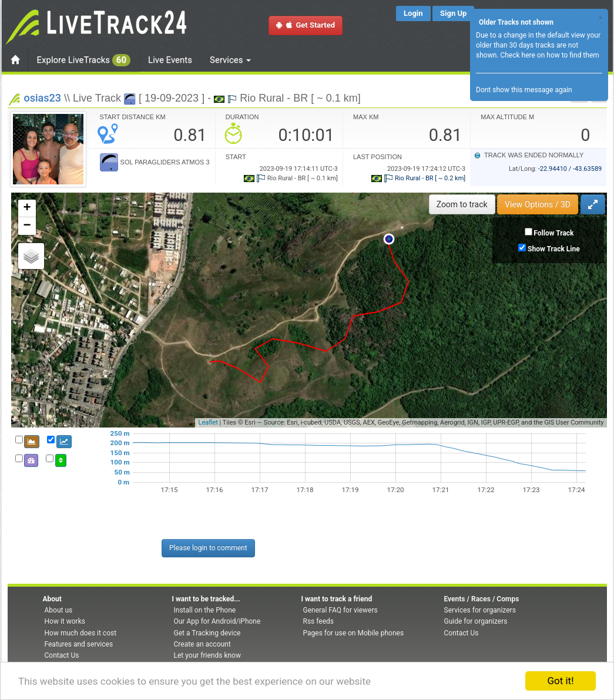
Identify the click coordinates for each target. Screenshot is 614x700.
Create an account (202, 644)
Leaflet (208, 423)
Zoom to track (462, 204)
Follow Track (553, 233)
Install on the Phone (205, 610)
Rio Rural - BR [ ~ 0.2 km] (418, 178)
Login (413, 13)
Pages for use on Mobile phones (354, 633)
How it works (65, 621)
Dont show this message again (524, 90)
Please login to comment (208, 548)
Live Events (170, 60)
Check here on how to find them (549, 55)
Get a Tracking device (207, 633)
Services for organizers (480, 610)
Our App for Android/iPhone (217, 621)
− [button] (27, 226)
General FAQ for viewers (340, 610)
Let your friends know (207, 655)
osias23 (43, 98)
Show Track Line (554, 249)
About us (59, 610)
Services (230, 60)
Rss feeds (318, 621)
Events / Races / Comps (482, 599)
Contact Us (62, 655)
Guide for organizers (476, 621)
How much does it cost (81, 633)
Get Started (306, 25)
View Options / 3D (538, 204)
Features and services (79, 644)
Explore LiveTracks (84, 60)
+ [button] (27, 208)
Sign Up (453, 13)
